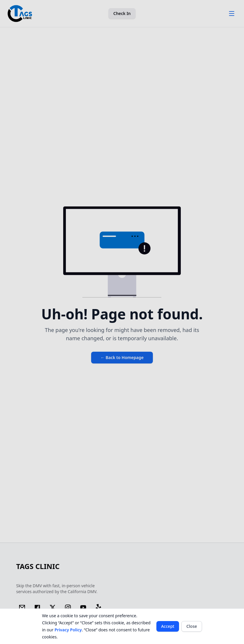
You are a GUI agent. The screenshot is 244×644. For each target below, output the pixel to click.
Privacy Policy (68, 630)
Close (192, 626)
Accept (168, 626)
